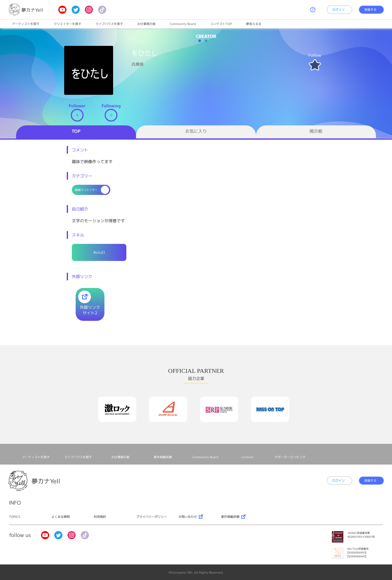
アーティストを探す (26, 24)
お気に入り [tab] (196, 131)
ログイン (339, 10)
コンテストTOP (221, 24)
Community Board (183, 24)
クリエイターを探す (67, 24)
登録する (370, 10)
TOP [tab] (76, 131)
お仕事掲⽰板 (146, 24)
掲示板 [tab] (316, 131)
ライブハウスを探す (109, 24)
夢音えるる (254, 24)
